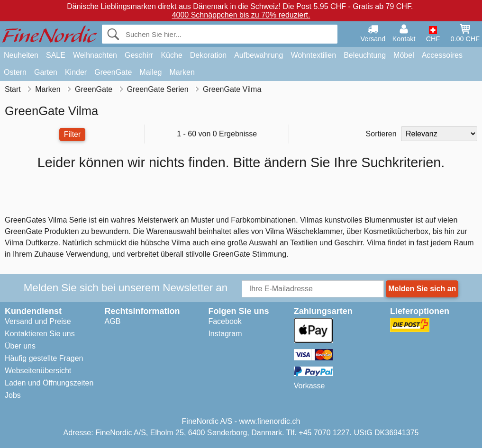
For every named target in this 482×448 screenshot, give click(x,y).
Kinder (76, 72)
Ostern (15, 72)
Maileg (150, 72)
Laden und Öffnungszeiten (49, 383)
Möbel (404, 55)
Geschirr (139, 55)
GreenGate (113, 72)
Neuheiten (21, 55)
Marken (182, 72)
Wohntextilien (313, 55)
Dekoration (208, 55)
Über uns (20, 346)
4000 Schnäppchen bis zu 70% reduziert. (241, 15)
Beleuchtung (365, 55)
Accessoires (442, 55)
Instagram (225, 334)
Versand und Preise (38, 321)
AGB (113, 321)
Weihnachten (95, 55)
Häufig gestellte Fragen (44, 358)
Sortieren (381, 134)
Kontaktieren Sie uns (40, 334)
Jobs (13, 395)
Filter (73, 134)
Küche (171, 55)
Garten (46, 72)
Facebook (225, 321)
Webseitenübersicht (38, 371)
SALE (56, 55)
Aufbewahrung (259, 55)
